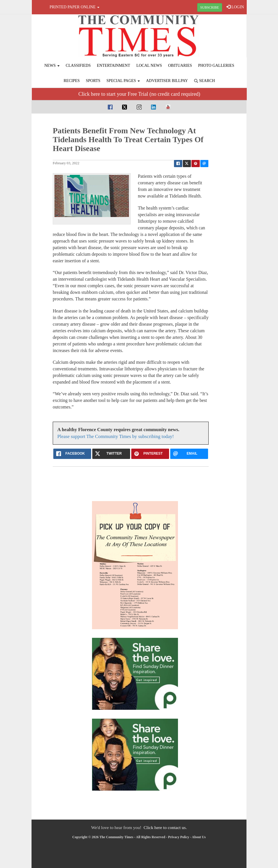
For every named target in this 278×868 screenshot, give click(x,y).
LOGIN (235, 7)
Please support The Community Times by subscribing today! (116, 436)
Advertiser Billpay (167, 81)
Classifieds (78, 66)
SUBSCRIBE (210, 7)
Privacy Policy (179, 837)
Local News (149, 66)
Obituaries (180, 66)
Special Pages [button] (123, 81)
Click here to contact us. (165, 827)
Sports (93, 81)
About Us (199, 837)
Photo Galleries (216, 66)
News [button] (52, 66)
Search (204, 81)
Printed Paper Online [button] (75, 7)
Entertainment (113, 66)
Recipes (72, 81)
